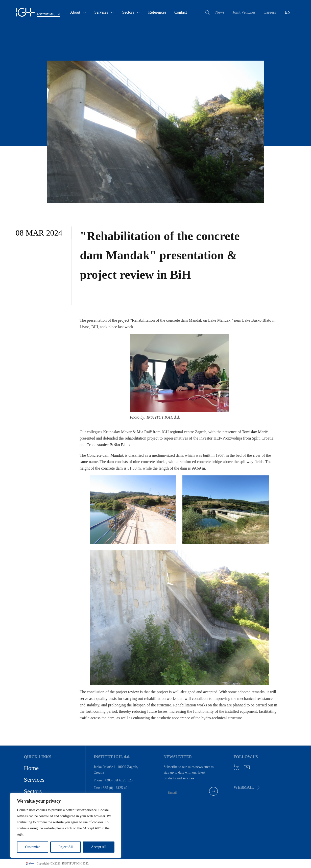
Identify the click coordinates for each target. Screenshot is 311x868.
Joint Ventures (244, 12)
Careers (270, 12)
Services (104, 12)
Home (31, 768)
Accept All (99, 847)
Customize (33, 847)
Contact (181, 12)
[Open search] (207, 12)
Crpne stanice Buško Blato (108, 445)
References (157, 12)
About (78, 12)
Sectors (131, 12)
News (220, 12)
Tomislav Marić (255, 432)
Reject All (66, 847)
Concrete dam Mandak (105, 455)
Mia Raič (144, 432)
